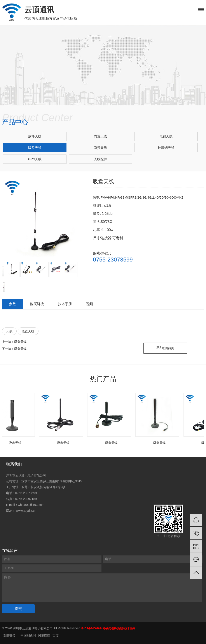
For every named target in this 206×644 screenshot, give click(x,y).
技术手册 (65, 304)
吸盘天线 (35, 148)
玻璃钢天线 (166, 148)
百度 (56, 635)
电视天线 (166, 136)
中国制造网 (28, 635)
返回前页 (165, 348)
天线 (9, 331)
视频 (89, 304)
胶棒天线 (35, 136)
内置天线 (100, 136)
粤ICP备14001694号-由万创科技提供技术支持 (108, 628)
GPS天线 (35, 159)
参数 (12, 304)
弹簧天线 (100, 148)
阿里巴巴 (44, 635)
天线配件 (100, 159)
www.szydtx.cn (26, 511)
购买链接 (37, 304)
